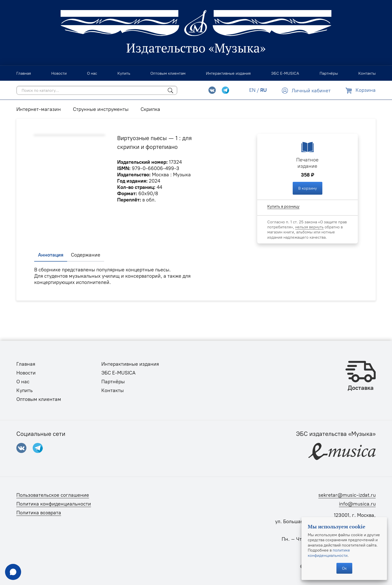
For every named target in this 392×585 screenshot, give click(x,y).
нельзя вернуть (309, 227)
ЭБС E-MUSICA (118, 373)
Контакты (113, 390)
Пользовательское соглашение (53, 495)
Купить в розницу (283, 206)
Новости (26, 373)
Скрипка (150, 109)
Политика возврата (39, 513)
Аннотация (51, 255)
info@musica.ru (357, 504)
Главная (26, 364)
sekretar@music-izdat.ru (347, 495)
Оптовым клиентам (39, 399)
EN (252, 90)
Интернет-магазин (39, 109)
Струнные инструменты (101, 109)
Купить (25, 390)
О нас (23, 382)
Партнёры (113, 382)
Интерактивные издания (130, 364)
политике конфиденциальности (329, 553)
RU (264, 90)
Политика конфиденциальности (54, 504)
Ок (344, 568)
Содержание (86, 255)
